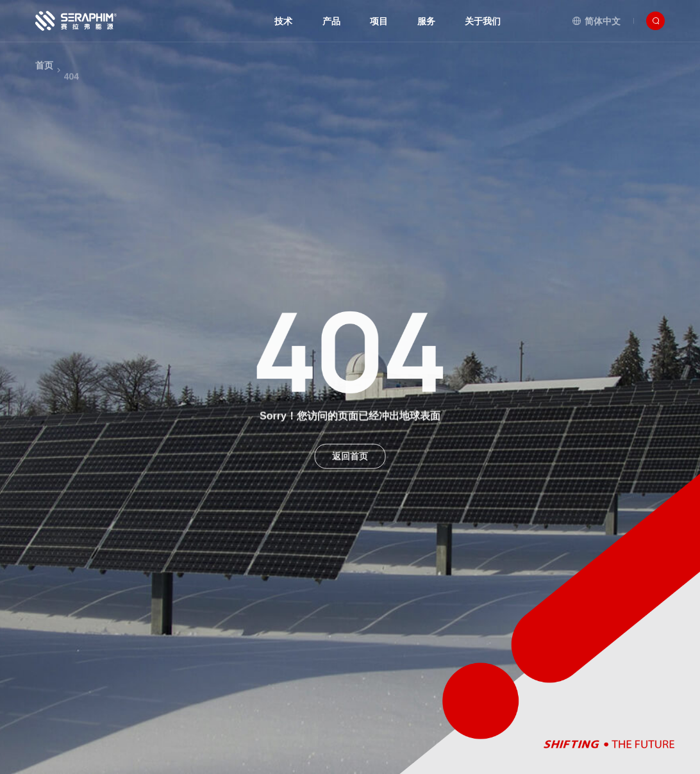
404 (71, 92)
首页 (44, 75)
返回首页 (350, 463)
